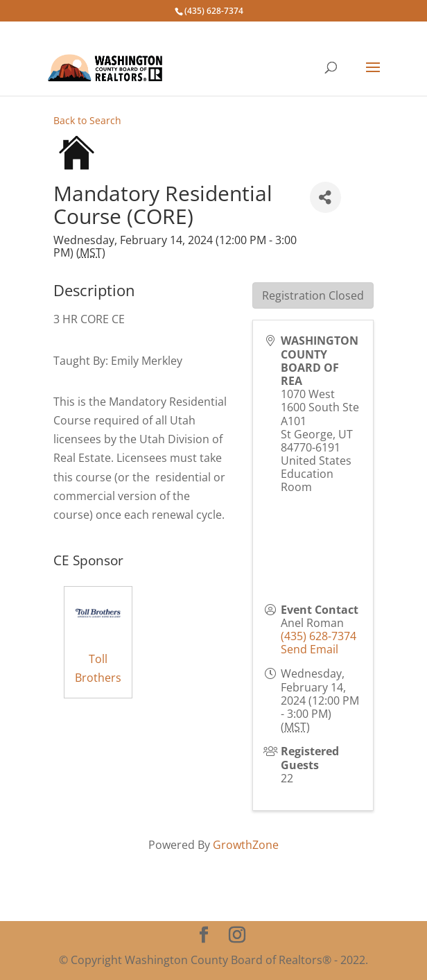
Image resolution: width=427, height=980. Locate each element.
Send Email (310, 649)
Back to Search (87, 120)
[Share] (325, 197)
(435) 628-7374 (319, 636)
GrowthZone (246, 845)
